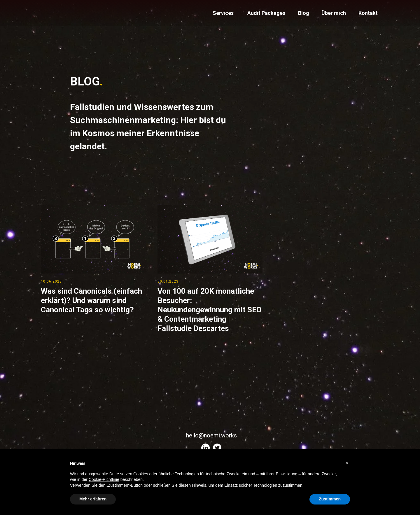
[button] (347, 463)
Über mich (334, 13)
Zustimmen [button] (330, 499)
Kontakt (368, 13)
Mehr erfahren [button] (93, 499)
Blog (304, 13)
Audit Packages (266, 13)
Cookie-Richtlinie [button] (104, 479)
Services (223, 13)
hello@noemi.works (211, 435)
